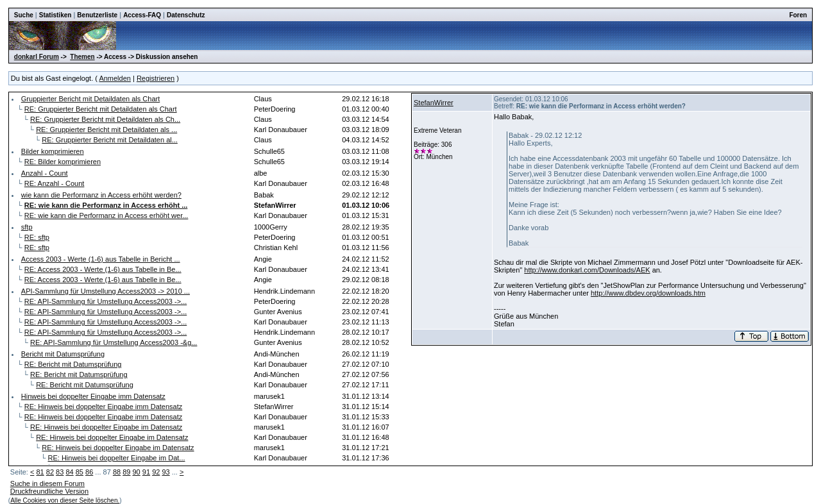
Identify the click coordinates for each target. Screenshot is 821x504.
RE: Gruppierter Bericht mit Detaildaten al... (110, 140)
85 (80, 472)
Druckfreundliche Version (49, 491)
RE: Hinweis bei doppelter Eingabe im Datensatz (106, 427)
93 (165, 472)
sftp (27, 227)
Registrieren (156, 78)
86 (89, 472)
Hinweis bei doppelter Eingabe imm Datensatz (93, 396)
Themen (82, 57)
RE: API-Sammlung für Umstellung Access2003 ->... (106, 301)
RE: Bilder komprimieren (63, 162)
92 (156, 472)
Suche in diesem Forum (47, 483)
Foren (798, 15)
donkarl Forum (37, 57)
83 (60, 472)
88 (117, 472)
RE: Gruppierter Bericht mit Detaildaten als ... (106, 130)
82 (50, 472)
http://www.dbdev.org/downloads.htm (648, 293)
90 (137, 472)
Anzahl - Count (45, 173)
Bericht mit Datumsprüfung (63, 354)
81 (40, 472)
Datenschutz (186, 15)
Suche (24, 15)
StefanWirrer (434, 103)
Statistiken (55, 15)
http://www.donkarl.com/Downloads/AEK (587, 270)
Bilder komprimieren (53, 151)
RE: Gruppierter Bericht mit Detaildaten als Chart (101, 109)
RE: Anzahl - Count (55, 183)
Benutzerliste (97, 15)
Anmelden (115, 78)
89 (126, 472)
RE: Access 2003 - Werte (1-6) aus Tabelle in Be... (103, 269)
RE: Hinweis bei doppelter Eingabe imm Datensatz (103, 407)
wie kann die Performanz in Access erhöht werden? (101, 195)
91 (146, 472)
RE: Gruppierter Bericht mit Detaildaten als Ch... (105, 119)
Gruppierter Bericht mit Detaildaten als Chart (90, 99)
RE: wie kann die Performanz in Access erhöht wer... (106, 215)
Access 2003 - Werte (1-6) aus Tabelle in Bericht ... (101, 259)
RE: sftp (37, 237)
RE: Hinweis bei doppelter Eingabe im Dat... (117, 458)
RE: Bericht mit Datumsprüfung (73, 364)
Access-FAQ (142, 15)
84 (69, 472)
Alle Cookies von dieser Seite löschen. (65, 500)
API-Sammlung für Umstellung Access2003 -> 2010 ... (106, 291)
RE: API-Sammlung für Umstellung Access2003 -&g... (114, 342)
